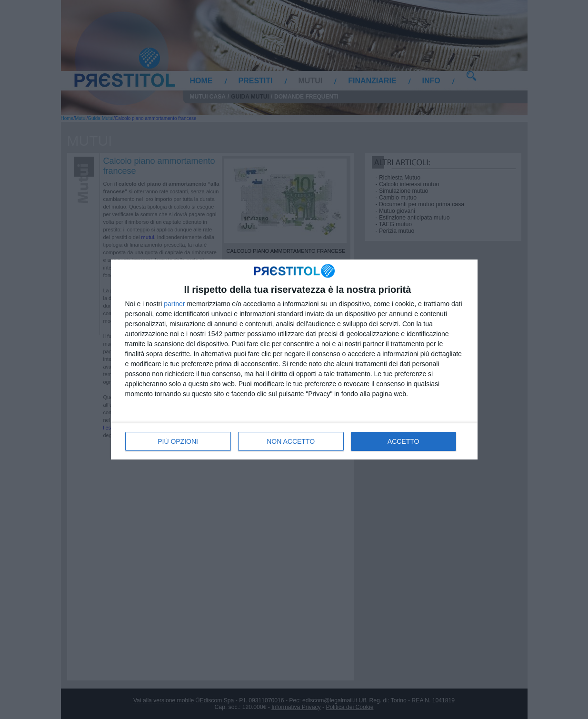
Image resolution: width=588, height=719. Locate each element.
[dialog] (294, 359)
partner (174, 304)
